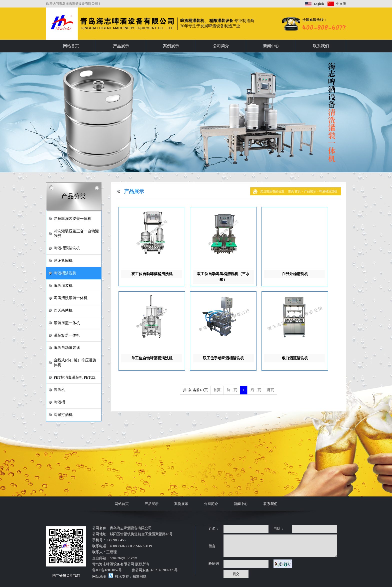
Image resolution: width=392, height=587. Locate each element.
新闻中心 (271, 46)
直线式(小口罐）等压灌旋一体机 (77, 363)
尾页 (270, 390)
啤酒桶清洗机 (65, 273)
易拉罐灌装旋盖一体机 (72, 219)
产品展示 (121, 46)
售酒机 (59, 390)
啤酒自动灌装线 (67, 348)
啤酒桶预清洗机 (67, 248)
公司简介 (221, 46)
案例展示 (171, 46)
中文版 (341, 4)
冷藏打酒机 (63, 415)
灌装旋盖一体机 (67, 335)
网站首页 (71, 46)
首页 (291, 191)
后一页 (256, 390)
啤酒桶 (59, 402)
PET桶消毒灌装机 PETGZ (75, 377)
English (319, 4)
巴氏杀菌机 (63, 310)
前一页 (232, 390)
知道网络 (139, 577)
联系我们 (321, 46)
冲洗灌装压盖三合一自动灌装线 (76, 233)
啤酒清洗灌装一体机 (71, 298)
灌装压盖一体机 (67, 323)
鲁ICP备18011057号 (107, 570)
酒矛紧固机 (63, 261)
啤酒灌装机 (63, 286)
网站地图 (99, 577)
